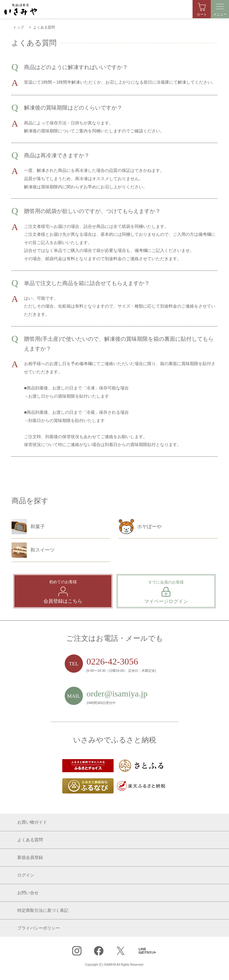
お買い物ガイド (32, 822)
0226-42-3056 (112, 661)
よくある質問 (30, 840)
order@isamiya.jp (117, 694)
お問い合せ (28, 893)
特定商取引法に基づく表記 (43, 910)
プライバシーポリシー (39, 928)
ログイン (26, 875)
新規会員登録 (30, 858)
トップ (19, 27)
